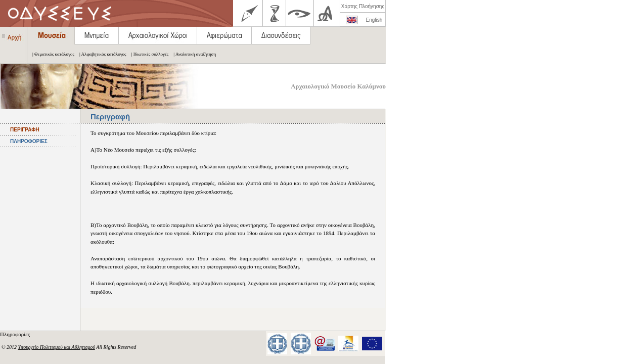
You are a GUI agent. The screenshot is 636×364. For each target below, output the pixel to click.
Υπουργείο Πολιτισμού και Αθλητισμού (57, 347)
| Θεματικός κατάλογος (51, 54)
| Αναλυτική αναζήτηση (192, 54)
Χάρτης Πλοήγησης (363, 6)
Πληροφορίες (16, 334)
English (374, 20)
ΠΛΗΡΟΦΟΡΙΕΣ (29, 141)
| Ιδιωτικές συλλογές (148, 54)
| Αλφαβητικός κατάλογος (100, 54)
